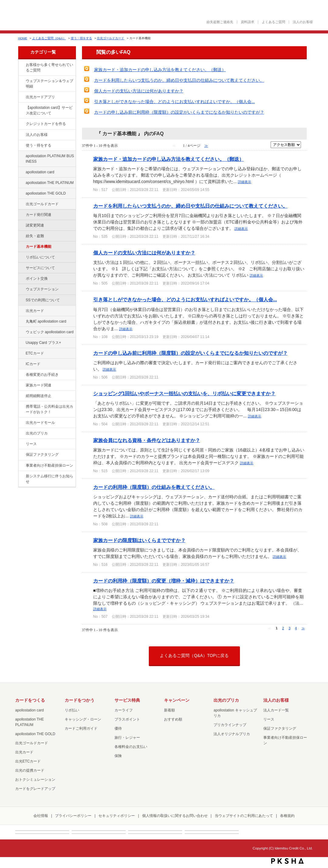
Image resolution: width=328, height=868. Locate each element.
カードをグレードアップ (35, 789)
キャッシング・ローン (83, 719)
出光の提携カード (30, 770)
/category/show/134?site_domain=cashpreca (22, 65)
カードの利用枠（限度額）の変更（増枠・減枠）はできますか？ (164, 581)
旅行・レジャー (127, 738)
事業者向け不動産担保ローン (50, 465)
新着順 (169, 710)
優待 (118, 728)
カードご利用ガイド (81, 728)
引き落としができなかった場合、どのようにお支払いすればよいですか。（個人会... (175, 102)
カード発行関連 (39, 215)
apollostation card (40, 172)
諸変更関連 (35, 225)
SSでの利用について (43, 300)
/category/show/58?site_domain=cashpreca (22, 204)
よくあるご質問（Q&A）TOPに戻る (194, 655)
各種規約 (287, 816)
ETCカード (35, 353)
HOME (23, 38)
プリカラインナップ (230, 725)
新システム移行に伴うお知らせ (50, 479)
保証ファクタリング (42, 455)
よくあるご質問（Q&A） (49, 38)
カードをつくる (30, 700)
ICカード (33, 364)
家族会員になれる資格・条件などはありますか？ (147, 440)
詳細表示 (244, 182)
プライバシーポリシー (73, 816)
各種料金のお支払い (131, 747)
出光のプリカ (37, 433)
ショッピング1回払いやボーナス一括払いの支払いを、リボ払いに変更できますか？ (184, 393)
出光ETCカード (28, 761)
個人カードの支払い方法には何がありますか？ (139, 91)
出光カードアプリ (40, 97)
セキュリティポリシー (117, 816)
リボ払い (72, 710)
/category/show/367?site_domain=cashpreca (22, 343)
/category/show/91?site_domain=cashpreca (22, 332)
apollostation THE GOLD (46, 193)
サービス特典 (127, 700)
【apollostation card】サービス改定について (49, 110)
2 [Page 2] (283, 628)
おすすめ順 (173, 719)
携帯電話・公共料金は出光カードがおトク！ (50, 409)
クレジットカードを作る (46, 124)
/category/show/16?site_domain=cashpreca (22, 434)
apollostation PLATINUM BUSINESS (50, 159)
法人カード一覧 (276, 710)
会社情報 (41, 816)
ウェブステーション (42, 289)
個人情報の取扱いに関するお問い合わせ (175, 816)
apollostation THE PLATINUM (50, 183)
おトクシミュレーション (35, 780)
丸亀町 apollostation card (46, 321)
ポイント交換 (37, 278)
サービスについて (40, 268)
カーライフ (124, 710)
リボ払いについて (40, 257)
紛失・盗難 (35, 236)
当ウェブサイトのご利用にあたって (244, 816)
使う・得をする (81, 38)
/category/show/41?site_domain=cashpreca (22, 183)
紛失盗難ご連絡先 (220, 22)
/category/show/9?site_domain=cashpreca (22, 146)
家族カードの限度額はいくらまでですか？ (139, 540)
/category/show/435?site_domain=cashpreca (22, 97)
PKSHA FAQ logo (287, 861)
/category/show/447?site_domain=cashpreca (22, 156)
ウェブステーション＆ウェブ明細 (50, 84)
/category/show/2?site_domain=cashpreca (22, 124)
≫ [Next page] (303, 628)
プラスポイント (127, 719)
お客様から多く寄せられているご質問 (50, 67)
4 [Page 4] (296, 628)
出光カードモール (40, 423)
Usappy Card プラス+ (44, 343)
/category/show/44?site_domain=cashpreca (22, 194)
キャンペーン (177, 700)
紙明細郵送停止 (39, 396)
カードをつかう (80, 700)
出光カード (35, 311)
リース (31, 444)
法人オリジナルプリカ (232, 734)
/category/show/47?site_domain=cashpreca (22, 311)
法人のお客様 (303, 22)
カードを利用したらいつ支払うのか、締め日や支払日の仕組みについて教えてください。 (179, 80)
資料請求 (248, 22)
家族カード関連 (39, 385)
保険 (118, 756)
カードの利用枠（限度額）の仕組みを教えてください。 (154, 487)
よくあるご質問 (273, 22)
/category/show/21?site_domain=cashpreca (22, 135)
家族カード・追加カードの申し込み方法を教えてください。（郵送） (160, 70)
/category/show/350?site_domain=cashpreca (22, 476)
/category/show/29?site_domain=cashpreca (22, 172)
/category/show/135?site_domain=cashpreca (22, 81)
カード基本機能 (39, 247)
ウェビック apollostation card (50, 332)
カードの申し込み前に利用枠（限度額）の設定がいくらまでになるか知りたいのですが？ (179, 112)
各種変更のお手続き (42, 375)
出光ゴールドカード (111, 38)
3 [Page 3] (289, 628)
